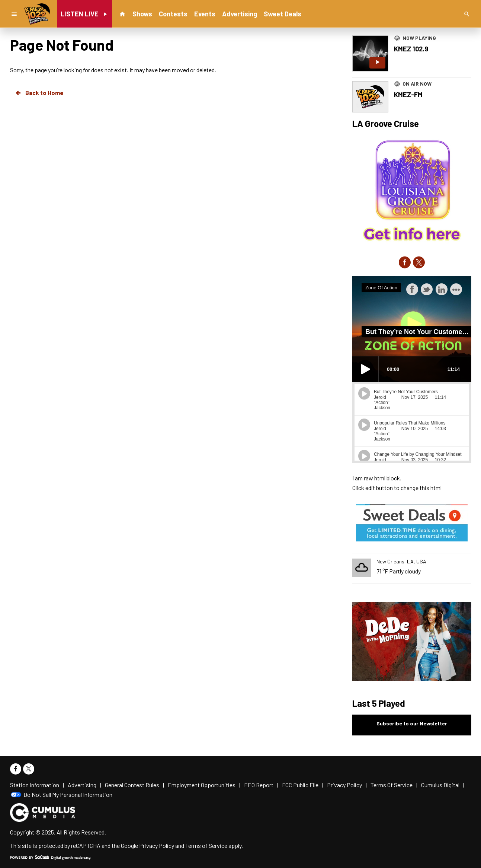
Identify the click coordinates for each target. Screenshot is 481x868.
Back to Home (39, 93)
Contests (173, 14)
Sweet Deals (283, 14)
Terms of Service (206, 845)
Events (205, 14)
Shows (142, 14)
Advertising (240, 14)
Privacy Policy (157, 845)
